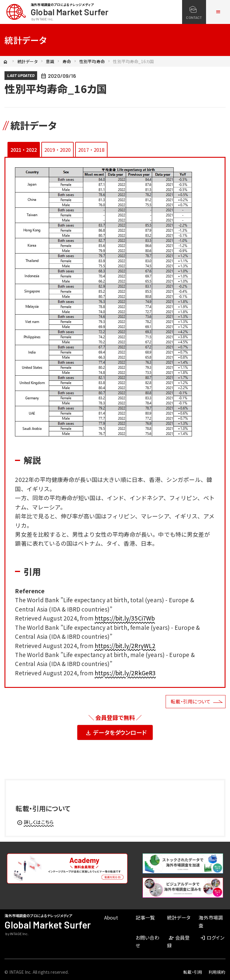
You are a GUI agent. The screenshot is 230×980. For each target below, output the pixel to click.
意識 (50, 61)
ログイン (212, 937)
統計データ (28, 61)
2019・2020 (57, 150)
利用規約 (217, 972)
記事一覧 (145, 917)
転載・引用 (193, 972)
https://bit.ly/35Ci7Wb (125, 618)
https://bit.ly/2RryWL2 (125, 646)
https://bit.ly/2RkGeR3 (125, 673)
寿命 (67, 61)
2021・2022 (24, 150)
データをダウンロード (116, 733)
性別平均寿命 (92, 61)
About (111, 917)
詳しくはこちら (35, 822)
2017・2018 (91, 150)
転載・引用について (191, 701)
